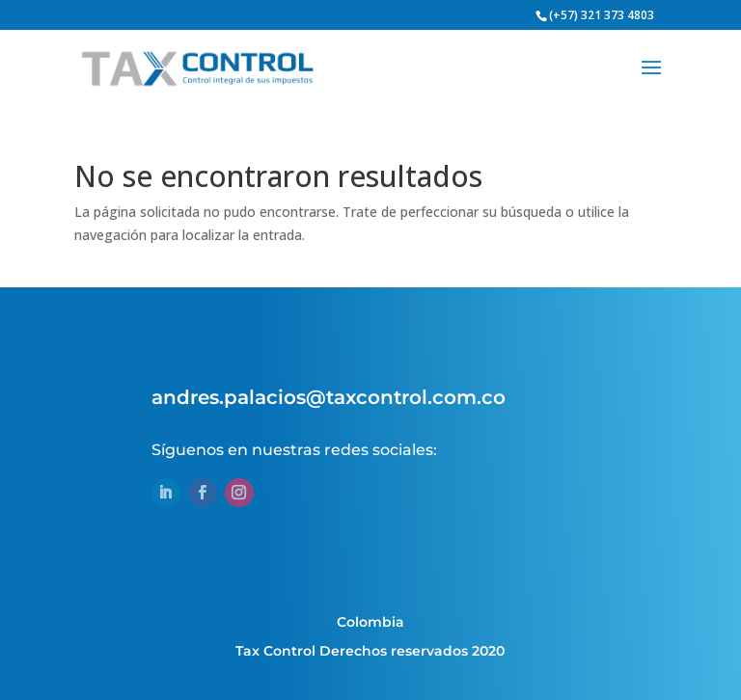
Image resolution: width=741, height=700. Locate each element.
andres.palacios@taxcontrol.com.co (329, 397)
